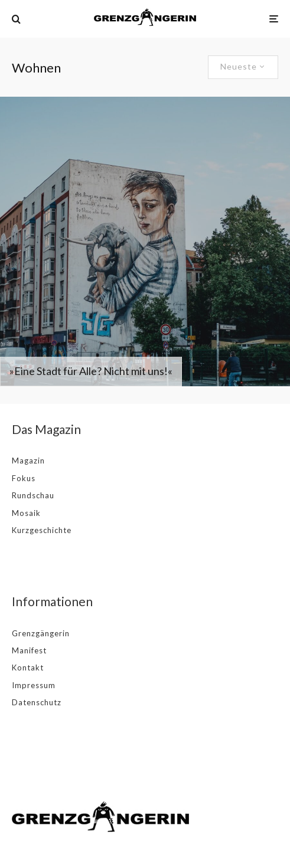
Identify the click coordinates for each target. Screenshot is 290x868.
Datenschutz (37, 702)
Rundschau (33, 495)
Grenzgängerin (41, 633)
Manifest (29, 650)
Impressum (34, 685)
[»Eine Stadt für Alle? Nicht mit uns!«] (145, 241)
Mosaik (26, 513)
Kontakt (28, 668)
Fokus (24, 478)
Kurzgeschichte (42, 530)
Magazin (28, 461)
